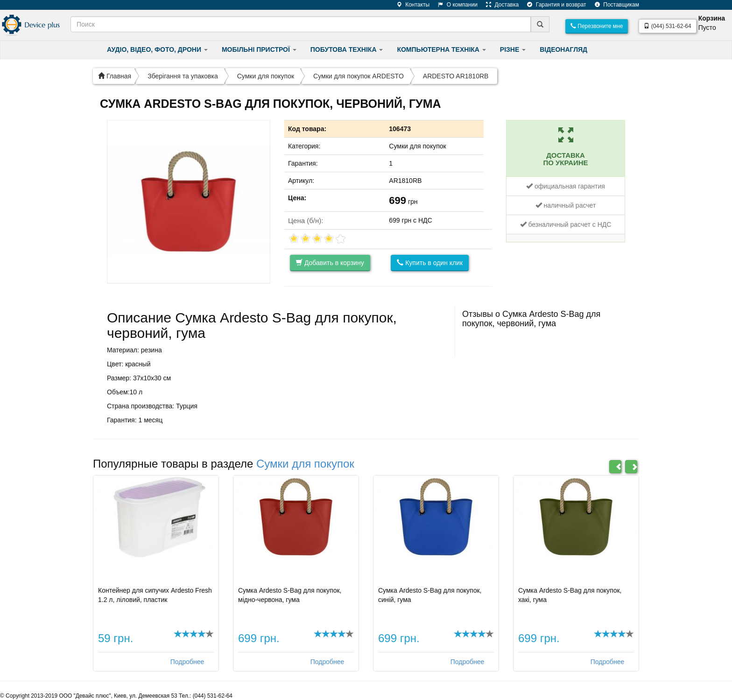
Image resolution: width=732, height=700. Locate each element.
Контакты (410, 5)
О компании (454, 5)
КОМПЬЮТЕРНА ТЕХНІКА (441, 49)
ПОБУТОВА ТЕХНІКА (347, 49)
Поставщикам (613, 5)
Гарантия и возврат (553, 5)
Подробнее (187, 662)
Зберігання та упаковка (183, 76)
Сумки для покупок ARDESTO (359, 76)
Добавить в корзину (330, 263)
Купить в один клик (430, 263)
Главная (115, 76)
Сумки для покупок (266, 76)
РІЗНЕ (513, 49)
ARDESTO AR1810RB (456, 76)
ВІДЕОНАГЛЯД (563, 49)
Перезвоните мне (597, 26)
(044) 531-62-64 (667, 26)
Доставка (499, 5)
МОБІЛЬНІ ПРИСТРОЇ (259, 49)
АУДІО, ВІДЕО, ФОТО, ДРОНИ (157, 49)
